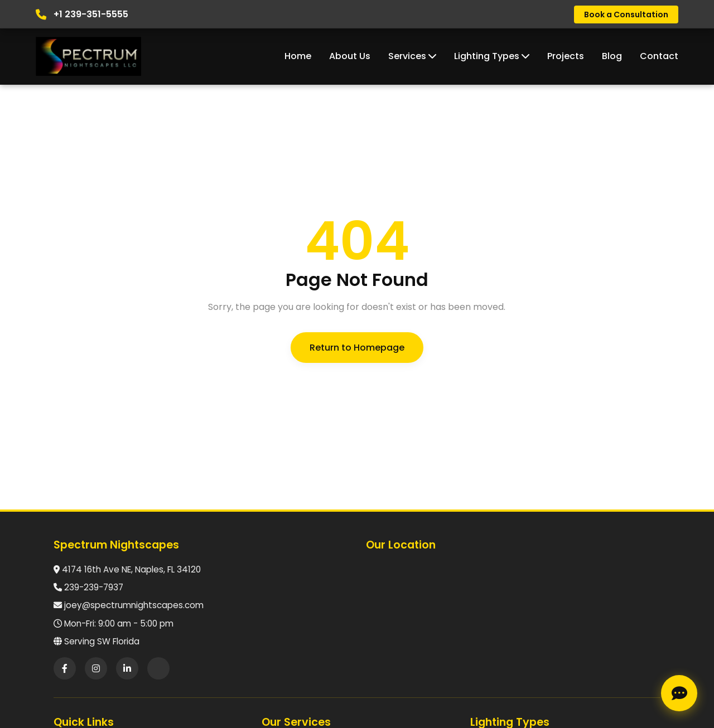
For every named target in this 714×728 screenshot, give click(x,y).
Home (298, 56)
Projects (566, 56)
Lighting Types (492, 56)
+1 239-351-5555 (91, 14)
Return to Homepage (357, 348)
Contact (659, 56)
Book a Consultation (626, 14)
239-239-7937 (94, 587)
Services (412, 56)
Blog (612, 56)
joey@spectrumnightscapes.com (134, 605)
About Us (350, 56)
